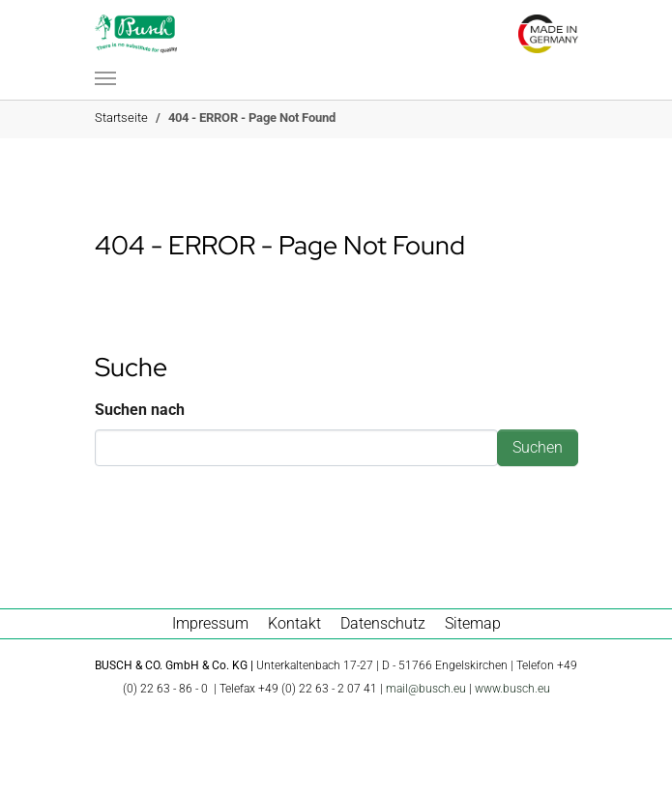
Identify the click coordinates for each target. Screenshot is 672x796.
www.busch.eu (512, 689)
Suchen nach (140, 410)
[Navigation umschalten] (105, 78)
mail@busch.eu (426, 689)
